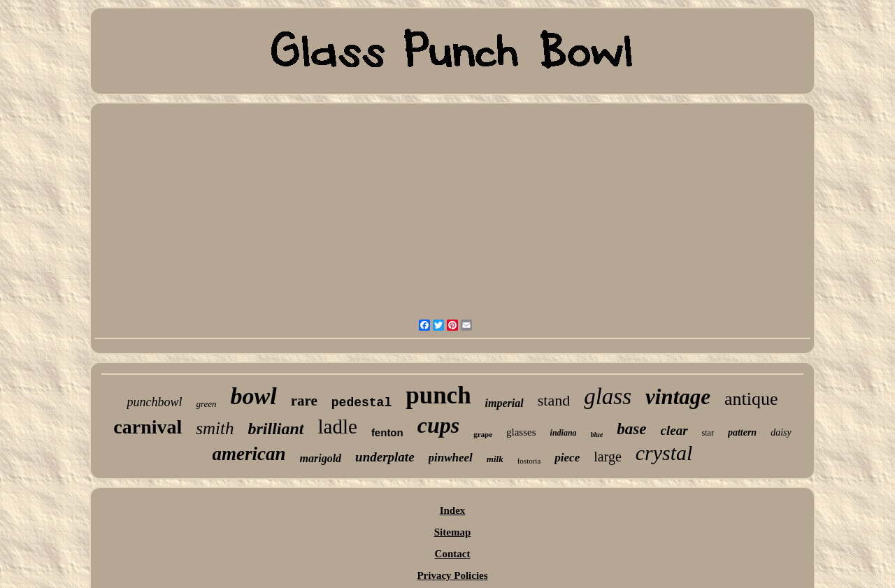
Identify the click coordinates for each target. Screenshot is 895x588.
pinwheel (451, 458)
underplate (385, 457)
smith (215, 428)
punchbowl (154, 402)
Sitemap (453, 532)
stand (554, 400)
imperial (504, 403)
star (708, 433)
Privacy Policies (452, 575)
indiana (564, 433)
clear (674, 430)
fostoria (529, 461)
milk (495, 459)
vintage (678, 397)
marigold (321, 458)
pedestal (361, 403)
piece (567, 458)
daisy (781, 432)
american (249, 454)
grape (483, 434)
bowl (254, 396)
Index (453, 510)
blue (597, 435)
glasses (521, 432)
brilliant (275, 429)
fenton (387, 432)
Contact (453, 554)
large (608, 457)
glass (608, 396)
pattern (742, 432)
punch (438, 395)
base (631, 429)
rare (304, 401)
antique (751, 399)
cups (438, 425)
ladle (338, 426)
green (206, 404)
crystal (664, 453)
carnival (148, 427)
